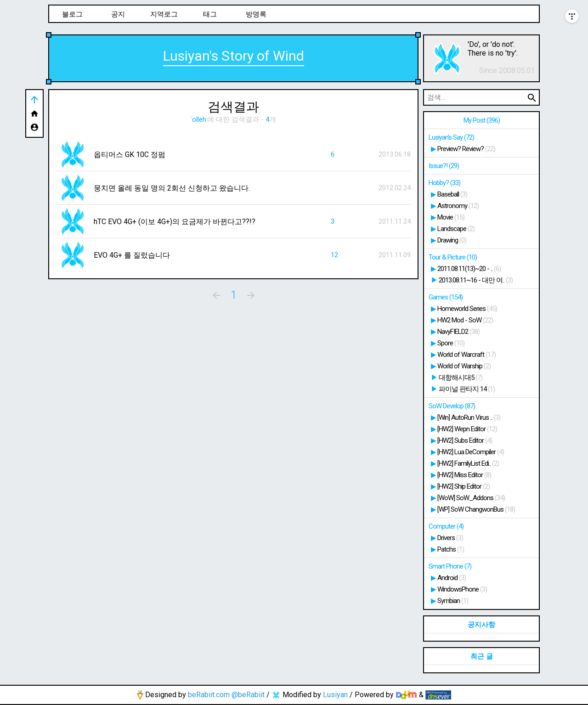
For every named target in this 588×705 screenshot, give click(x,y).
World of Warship (464, 366)
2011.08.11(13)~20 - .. (469, 269)
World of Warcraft (466, 355)
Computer (446, 526)
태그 (210, 14)
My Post (482, 120)
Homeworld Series (467, 309)
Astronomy (458, 206)
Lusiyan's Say (451, 137)
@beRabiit (248, 695)
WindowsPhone (462, 589)
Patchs (451, 549)
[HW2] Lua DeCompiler (471, 452)
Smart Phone (450, 566)
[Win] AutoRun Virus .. (469, 417)
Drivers (450, 538)
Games (446, 297)
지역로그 (164, 14)
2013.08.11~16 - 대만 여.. (476, 280)
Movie (451, 217)
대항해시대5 (461, 378)
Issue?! (444, 166)
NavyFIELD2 (458, 332)
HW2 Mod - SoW (465, 320)
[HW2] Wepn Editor (467, 429)
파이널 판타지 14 (467, 389)
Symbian (453, 601)
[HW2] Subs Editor (465, 440)
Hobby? (444, 183)
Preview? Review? (466, 149)
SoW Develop (452, 406)
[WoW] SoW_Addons (471, 498)
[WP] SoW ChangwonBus (476, 509)
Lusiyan (335, 695)
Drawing (452, 240)
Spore (451, 343)
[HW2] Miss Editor (464, 475)
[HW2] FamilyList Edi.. (468, 463)
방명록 (256, 14)
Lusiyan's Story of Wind (234, 56)
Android (452, 578)
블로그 (72, 14)
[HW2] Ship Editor (464, 486)
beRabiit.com (209, 695)
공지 (118, 14)
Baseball (452, 194)
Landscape (456, 229)
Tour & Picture (453, 257)
